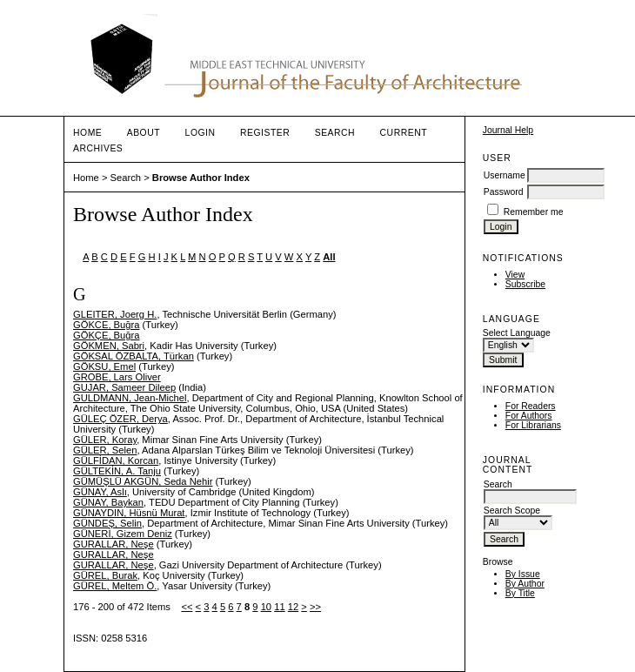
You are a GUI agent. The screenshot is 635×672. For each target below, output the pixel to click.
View (515, 275)
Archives (98, 148)
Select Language (517, 333)
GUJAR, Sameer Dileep (124, 387)
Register (265, 133)
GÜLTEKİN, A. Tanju (117, 471)
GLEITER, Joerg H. (115, 314)
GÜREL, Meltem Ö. (115, 586)
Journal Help (508, 130)
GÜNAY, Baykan (108, 502)
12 (293, 607)
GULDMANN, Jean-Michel (130, 398)
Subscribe (525, 284)
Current (404, 133)
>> (315, 607)
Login (201, 133)
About (144, 133)
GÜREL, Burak (105, 575)
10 (266, 607)
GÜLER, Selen (105, 450)
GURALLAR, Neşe (114, 544)
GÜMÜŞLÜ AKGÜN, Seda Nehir (143, 481)
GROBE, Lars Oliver (117, 377)
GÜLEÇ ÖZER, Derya (120, 419)
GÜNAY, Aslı (100, 492)
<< (187, 607)
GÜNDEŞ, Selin (107, 523)
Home (87, 133)
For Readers (531, 406)
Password (504, 192)
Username (505, 175)
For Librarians (533, 425)
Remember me (534, 212)
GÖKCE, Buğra (106, 325)
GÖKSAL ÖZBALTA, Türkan (134, 356)
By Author (525, 584)
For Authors (529, 416)
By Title (520, 593)
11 (279, 607)
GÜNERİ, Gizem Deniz (123, 534)
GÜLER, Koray (105, 440)
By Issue (523, 574)
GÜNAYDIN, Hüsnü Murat (129, 513)
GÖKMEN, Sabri (109, 346)
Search (335, 133)
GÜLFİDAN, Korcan (116, 460)
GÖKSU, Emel (104, 366)
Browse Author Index (201, 178)
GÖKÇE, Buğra (106, 335)
